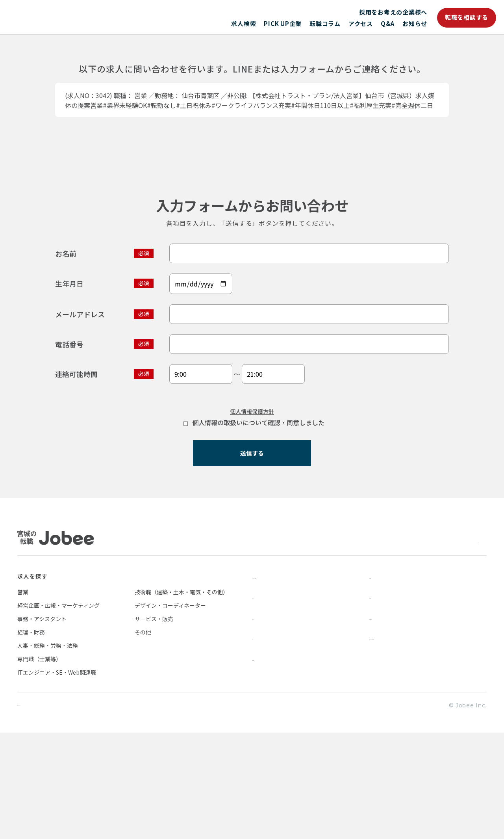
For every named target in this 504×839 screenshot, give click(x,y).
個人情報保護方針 (252, 509)
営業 (23, 698)
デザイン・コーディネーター (170, 711)
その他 (143, 738)
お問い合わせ (387, 723)
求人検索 (244, 23)
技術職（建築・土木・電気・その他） (182, 698)
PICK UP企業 (283, 23)
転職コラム (325, 23)
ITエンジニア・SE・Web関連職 (57, 778)
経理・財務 (31, 738)
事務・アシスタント (42, 724)
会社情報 (382, 702)
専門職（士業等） (39, 765)
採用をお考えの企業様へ (393, 12)
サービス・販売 (154, 724)
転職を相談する (467, 17)
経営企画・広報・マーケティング (58, 711)
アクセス (361, 23)
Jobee (75, 17)
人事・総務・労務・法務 (48, 751)
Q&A (388, 23)
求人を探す (32, 682)
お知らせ (415, 23)
